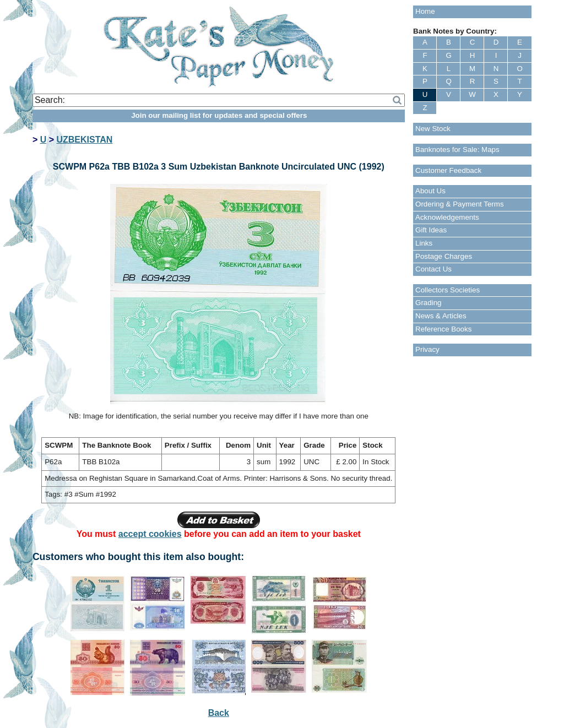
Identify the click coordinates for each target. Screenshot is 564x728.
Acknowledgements (447, 217)
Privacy (427, 349)
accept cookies (150, 534)
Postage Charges (444, 256)
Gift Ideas (431, 230)
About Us (430, 191)
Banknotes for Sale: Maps (457, 150)
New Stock (433, 129)
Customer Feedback (448, 170)
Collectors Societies (448, 290)
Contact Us (433, 269)
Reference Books (443, 329)
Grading (428, 303)
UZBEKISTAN (84, 140)
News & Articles (441, 316)
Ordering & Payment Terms (460, 204)
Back (219, 713)
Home (425, 11)
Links (424, 243)
